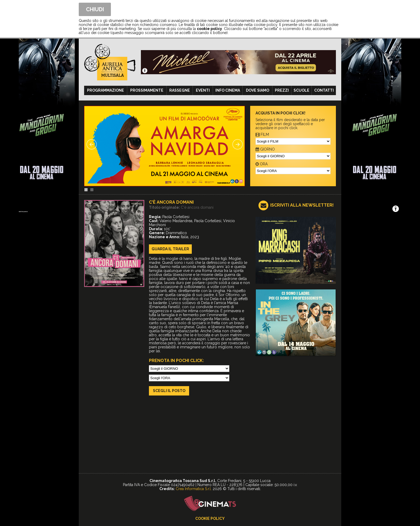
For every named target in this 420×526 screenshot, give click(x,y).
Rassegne (180, 90)
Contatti (324, 90)
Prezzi (282, 90)
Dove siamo (258, 90)
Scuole (301, 90)
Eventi (203, 90)
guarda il (170, 249)
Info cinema (228, 90)
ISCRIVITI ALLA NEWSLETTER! (302, 205)
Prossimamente (147, 90)
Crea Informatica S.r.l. (194, 489)
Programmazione (106, 90)
